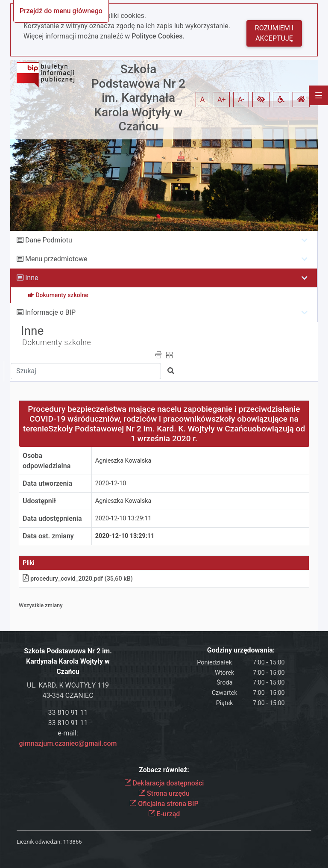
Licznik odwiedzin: (39, 842)
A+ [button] (222, 99)
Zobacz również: (164, 770)
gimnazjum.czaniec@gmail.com (68, 743)
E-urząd (164, 814)
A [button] (202, 99)
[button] (261, 100)
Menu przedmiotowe (56, 259)
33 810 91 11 (68, 713)
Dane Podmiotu (49, 240)
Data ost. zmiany (48, 536)
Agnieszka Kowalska (123, 461)
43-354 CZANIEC (68, 695)
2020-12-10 (111, 483)
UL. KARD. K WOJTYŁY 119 (68, 685)
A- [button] (241, 99)
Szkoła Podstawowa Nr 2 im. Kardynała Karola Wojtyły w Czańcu (138, 98)
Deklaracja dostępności (164, 783)
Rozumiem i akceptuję (274, 33)
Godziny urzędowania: (241, 650)
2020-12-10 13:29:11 (123, 518)
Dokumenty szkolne (57, 342)
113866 (73, 842)
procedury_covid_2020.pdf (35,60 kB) (78, 579)
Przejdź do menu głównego (61, 11)
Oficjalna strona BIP (164, 804)
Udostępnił (39, 501)
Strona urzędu (164, 793)
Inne (32, 278)
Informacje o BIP (50, 312)
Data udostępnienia (52, 518)
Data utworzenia (47, 483)
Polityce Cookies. (158, 36)
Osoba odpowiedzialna (47, 461)
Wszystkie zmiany (41, 605)
